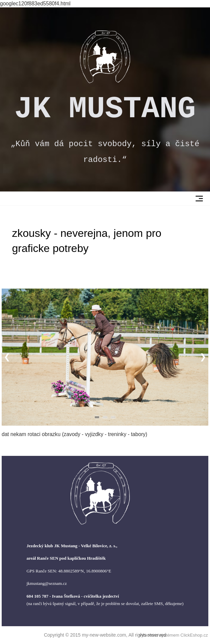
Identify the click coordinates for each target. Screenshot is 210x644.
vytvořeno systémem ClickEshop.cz (173, 635)
